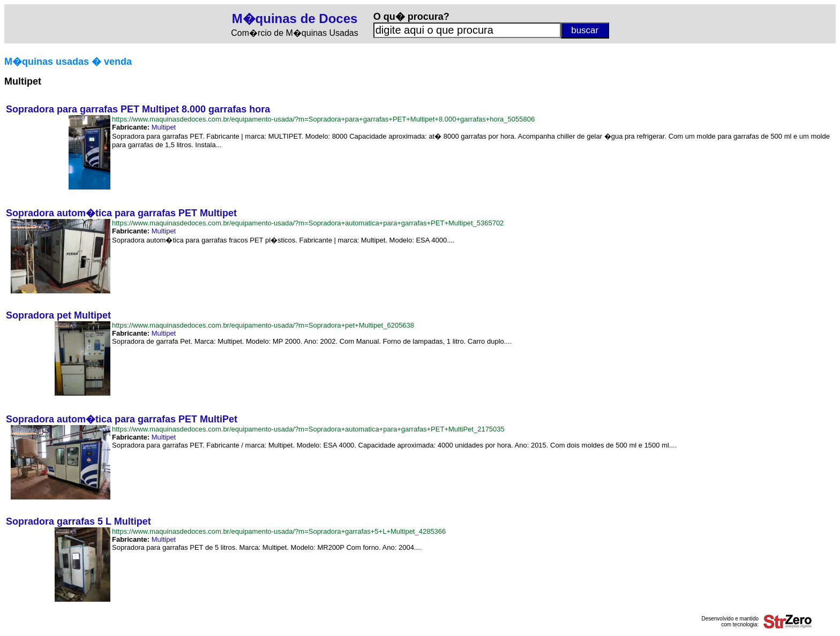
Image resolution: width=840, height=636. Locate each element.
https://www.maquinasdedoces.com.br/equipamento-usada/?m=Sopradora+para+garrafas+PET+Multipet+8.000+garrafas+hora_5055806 (323, 119)
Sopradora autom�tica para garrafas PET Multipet (121, 213)
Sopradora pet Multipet (58, 315)
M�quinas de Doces (295, 18)
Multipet (164, 127)
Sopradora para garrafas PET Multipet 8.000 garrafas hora (138, 109)
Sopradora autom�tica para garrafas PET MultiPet (122, 419)
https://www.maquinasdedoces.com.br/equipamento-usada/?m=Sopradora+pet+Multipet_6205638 (263, 325)
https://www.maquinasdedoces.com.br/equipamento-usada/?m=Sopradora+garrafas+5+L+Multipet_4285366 (279, 531)
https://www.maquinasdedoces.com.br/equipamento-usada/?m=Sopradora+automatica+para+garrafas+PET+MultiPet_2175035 (308, 429)
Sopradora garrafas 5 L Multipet (78, 521)
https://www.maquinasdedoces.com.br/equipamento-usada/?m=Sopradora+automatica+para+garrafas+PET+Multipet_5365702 (308, 223)
